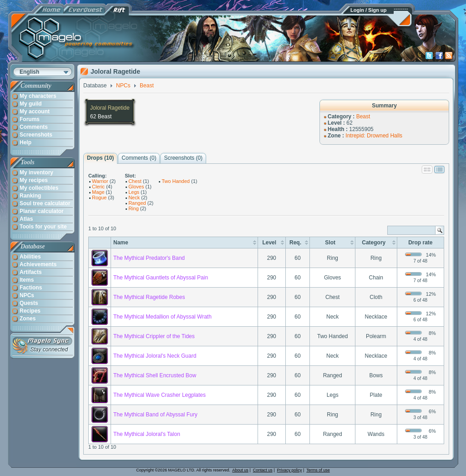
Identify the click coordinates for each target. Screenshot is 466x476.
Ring (134, 208)
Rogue (99, 197)
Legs (134, 192)
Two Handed (176, 181)
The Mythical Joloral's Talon (147, 434)
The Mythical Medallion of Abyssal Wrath (162, 317)
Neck (134, 197)
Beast (363, 116)
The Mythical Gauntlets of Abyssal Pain (161, 278)
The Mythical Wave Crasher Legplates (160, 395)
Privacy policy (290, 470)
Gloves (136, 187)
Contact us (263, 470)
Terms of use (318, 470)
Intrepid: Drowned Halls (374, 136)
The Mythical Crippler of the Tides (154, 336)
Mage (98, 192)
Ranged (137, 203)
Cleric (98, 187)
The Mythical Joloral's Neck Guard (155, 356)
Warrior (100, 181)
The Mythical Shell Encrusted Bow (155, 375)
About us (240, 470)
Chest (135, 181)
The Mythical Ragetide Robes (149, 297)
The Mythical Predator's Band (149, 258)
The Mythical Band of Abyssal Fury (155, 415)
